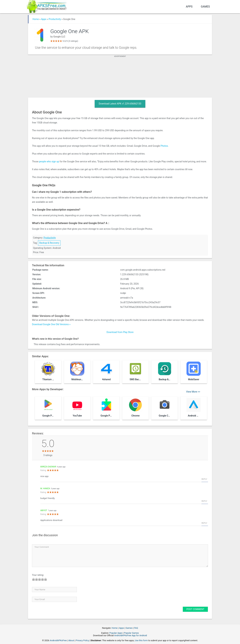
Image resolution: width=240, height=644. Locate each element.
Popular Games (131, 633)
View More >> (193, 392)
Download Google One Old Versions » (51, 324)
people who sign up (49, 161)
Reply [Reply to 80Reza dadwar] (204, 479)
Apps (189, 7)
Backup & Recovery (49, 243)
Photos (164, 146)
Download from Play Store (120, 332)
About (71, 640)
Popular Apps (116, 633)
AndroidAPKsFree (58, 640)
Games (205, 7)
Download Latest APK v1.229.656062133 (120, 104)
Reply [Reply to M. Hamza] (204, 501)
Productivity (55, 19)
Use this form (141, 640)
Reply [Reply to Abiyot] (204, 523)
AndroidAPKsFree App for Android (130, 635)
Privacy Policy (82, 640)
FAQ (136, 628)
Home (36, 19)
